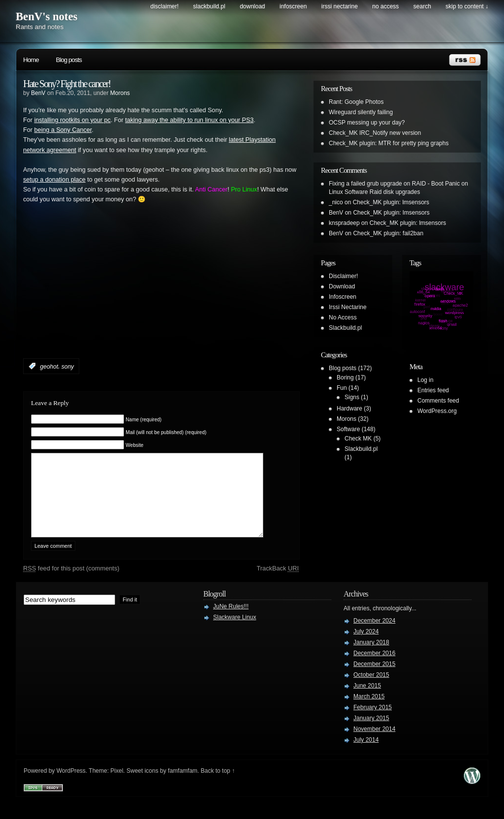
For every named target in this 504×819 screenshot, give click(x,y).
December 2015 (374, 679)
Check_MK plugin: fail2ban (388, 233)
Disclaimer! (165, 6)
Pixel (117, 786)
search (422, 6)
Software (348, 429)
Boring (345, 378)
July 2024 (366, 646)
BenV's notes (47, 16)
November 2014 (374, 744)
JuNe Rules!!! (231, 621)
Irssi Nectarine (340, 6)
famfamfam (183, 786)
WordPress (71, 786)
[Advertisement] (138, 296)
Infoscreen (293, 6)
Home (31, 60)
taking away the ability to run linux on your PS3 (189, 120)
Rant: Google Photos (356, 102)
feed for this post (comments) (71, 583)
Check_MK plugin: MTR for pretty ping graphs (389, 143)
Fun (342, 388)
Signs (352, 397)
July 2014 (366, 755)
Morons (120, 93)
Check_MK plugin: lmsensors (391, 202)
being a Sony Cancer (63, 130)
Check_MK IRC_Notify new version (375, 133)
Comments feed (438, 401)
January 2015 (371, 733)
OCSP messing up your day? (367, 123)
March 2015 (369, 711)
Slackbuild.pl (209, 6)
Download (252, 6)
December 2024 (374, 635)
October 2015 (371, 690)
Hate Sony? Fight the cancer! (67, 84)
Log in (425, 380)
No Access (385, 6)
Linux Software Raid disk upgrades (374, 192)
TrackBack (278, 583)
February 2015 (373, 722)
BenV (38, 93)
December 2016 (374, 668)
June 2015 (367, 700)
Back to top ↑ (218, 786)
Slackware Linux (235, 632)
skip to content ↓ (467, 6)
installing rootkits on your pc (72, 120)
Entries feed (433, 390)
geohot (49, 366)
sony (68, 366)
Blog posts (69, 60)
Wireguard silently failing (361, 112)
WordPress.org (437, 411)
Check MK (358, 439)
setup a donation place (54, 180)
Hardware (349, 409)
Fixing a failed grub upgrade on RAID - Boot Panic (394, 184)
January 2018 (371, 657)
